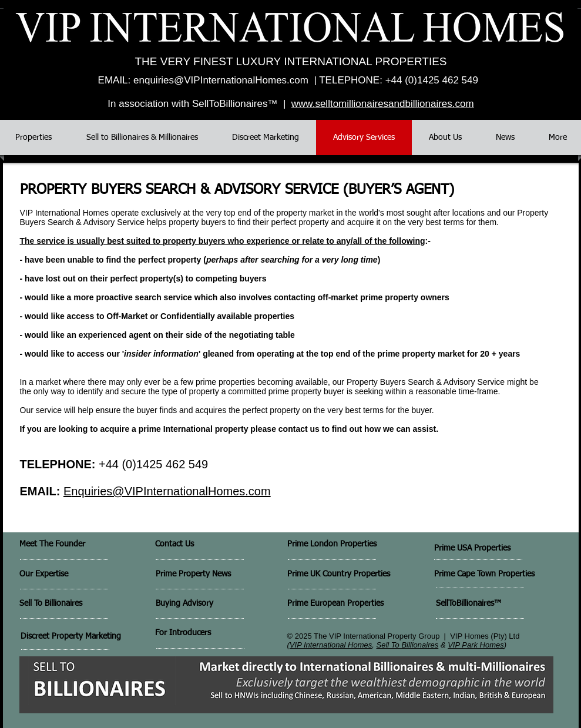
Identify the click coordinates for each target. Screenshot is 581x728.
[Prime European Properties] (345, 604)
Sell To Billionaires (408, 645)
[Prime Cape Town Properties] (503, 575)
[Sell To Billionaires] (74, 604)
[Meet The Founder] (81, 545)
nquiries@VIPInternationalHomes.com (171, 491)
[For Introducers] (212, 633)
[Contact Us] (197, 545)
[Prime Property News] (208, 575)
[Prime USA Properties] (501, 549)
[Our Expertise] (62, 575)
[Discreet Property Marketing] (79, 637)
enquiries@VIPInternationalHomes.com (221, 80)
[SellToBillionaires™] (492, 604)
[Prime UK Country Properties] (365, 575)
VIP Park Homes (476, 645)
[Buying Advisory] (214, 604)
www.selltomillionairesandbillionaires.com (383, 104)
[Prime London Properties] (348, 545)
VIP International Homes (331, 645)
